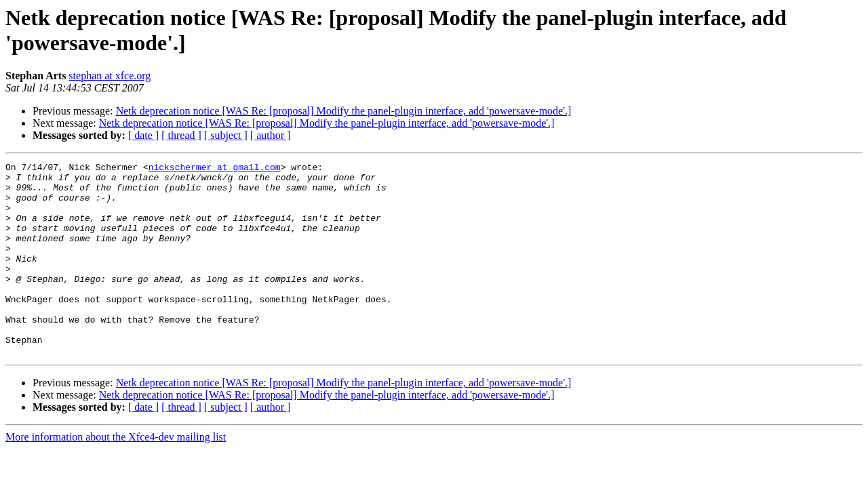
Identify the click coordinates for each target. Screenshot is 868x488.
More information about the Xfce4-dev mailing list (116, 475)
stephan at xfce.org (110, 76)
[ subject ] (226, 135)
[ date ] (143, 135)
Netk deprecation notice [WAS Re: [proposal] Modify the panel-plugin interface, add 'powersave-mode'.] (344, 111)
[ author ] (271, 135)
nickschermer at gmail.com (215, 169)
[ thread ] (181, 135)
